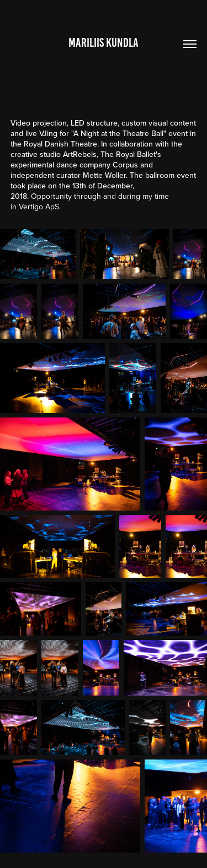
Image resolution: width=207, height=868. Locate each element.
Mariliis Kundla (104, 43)
